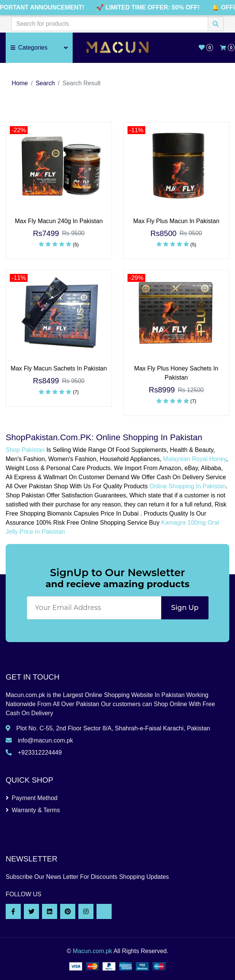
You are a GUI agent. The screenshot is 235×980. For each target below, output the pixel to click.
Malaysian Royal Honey (195, 459)
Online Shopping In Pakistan (188, 486)
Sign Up (185, 608)
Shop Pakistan (25, 450)
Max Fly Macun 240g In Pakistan (59, 221)
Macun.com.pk (92, 951)
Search (45, 83)
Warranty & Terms (33, 810)
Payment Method (32, 798)
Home (20, 83)
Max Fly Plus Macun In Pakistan (176, 221)
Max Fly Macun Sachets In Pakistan (59, 368)
